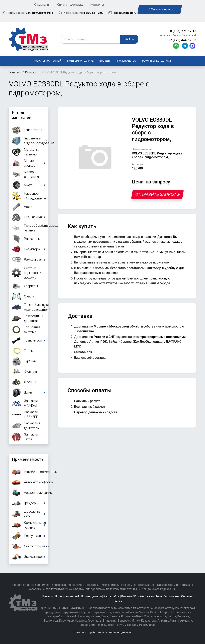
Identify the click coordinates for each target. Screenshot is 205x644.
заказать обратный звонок (136, 242)
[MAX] (193, 46)
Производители (91, 596)
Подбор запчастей (67, 596)
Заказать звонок (160, 9)
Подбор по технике (80, 61)
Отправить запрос (157, 194)
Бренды (105, 61)
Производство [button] (126, 61)
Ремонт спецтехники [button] (156, 61)
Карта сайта (112, 596)
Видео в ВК (129, 596)
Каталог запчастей (48, 61)
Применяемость (28, 459)
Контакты (97, 5)
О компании (42, 5)
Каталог (48, 596)
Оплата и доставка (70, 5)
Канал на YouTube (150, 596)
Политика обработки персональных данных (102, 632)
